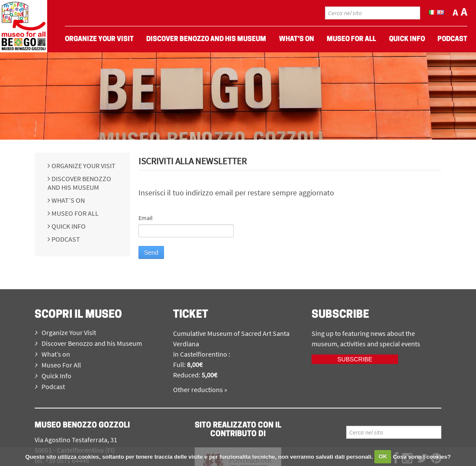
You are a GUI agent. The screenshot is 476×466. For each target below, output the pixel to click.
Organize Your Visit (83, 166)
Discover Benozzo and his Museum (79, 183)
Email (146, 218)
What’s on (68, 200)
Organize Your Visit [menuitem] (99, 39)
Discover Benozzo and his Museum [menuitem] (206, 39)
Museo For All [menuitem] (351, 39)
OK (383, 456)
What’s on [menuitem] (297, 39)
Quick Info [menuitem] (407, 39)
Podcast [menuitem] (452, 39)
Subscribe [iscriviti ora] (355, 359)
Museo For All (74, 213)
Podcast (65, 239)
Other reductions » (200, 389)
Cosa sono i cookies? (422, 456)
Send (151, 252)
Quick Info (68, 226)
